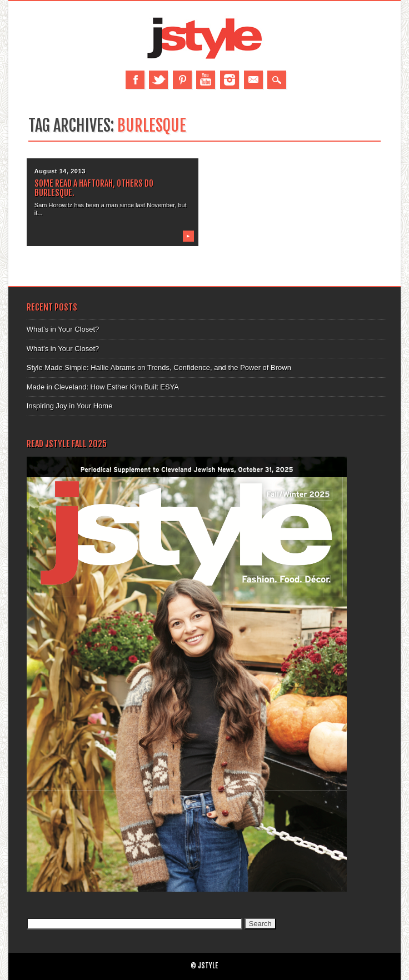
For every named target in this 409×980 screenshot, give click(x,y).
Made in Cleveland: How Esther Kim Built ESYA (103, 387)
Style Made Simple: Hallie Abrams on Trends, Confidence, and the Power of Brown (159, 367)
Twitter (158, 80)
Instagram (230, 80)
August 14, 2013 (60, 171)
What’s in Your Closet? (63, 329)
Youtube (206, 80)
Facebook (135, 80)
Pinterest (182, 80)
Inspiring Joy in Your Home (70, 406)
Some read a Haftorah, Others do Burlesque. (94, 188)
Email (253, 80)
